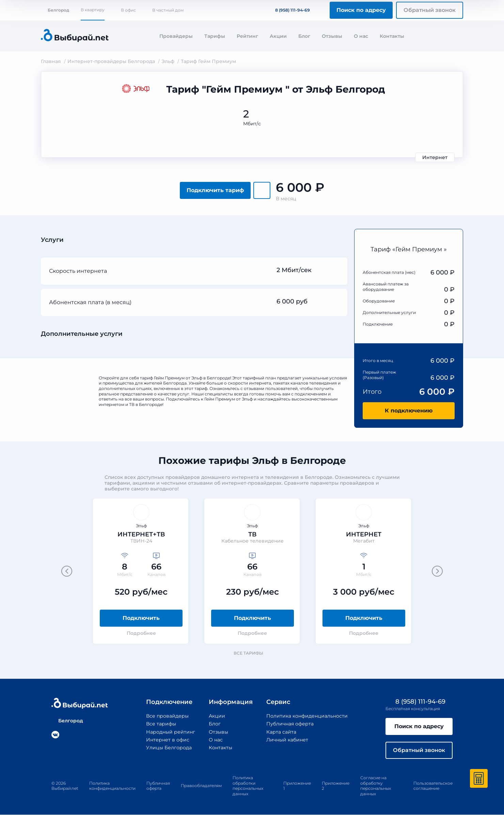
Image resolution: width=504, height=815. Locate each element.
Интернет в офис (168, 740)
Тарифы (215, 36)
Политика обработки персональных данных (248, 786)
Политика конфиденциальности (307, 716)
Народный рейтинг (171, 732)
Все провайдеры (167, 716)
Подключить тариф (215, 190)
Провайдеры (176, 36)
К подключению (409, 411)
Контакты (392, 36)
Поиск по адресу (361, 10)
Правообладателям (201, 786)
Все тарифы (252, 653)
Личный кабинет (287, 740)
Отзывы (332, 36)
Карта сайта (281, 732)
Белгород (55, 10)
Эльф (168, 61)
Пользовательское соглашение (433, 786)
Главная (51, 61)
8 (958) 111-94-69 (288, 10)
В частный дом (168, 10)
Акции (278, 36)
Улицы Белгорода (169, 748)
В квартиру (93, 10)
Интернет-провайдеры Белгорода (111, 61)
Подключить (141, 618)
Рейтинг (247, 36)
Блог (304, 36)
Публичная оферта (290, 724)
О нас (361, 36)
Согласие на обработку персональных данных (376, 786)
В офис (128, 10)
